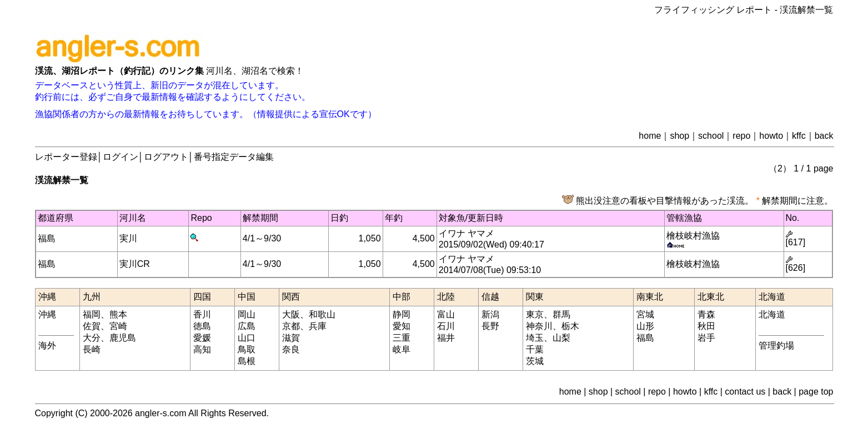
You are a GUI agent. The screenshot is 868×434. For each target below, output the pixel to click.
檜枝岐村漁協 (693, 236)
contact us (745, 392)
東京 (535, 314)
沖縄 (47, 314)
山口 (247, 338)
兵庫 (318, 326)
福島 (47, 238)
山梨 (561, 338)
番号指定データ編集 (234, 157)
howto (771, 136)
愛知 (402, 326)
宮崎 (118, 326)
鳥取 (247, 349)
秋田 (706, 326)
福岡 (92, 314)
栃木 (570, 326)
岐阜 (402, 349)
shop (679, 136)
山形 (645, 326)
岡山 (247, 314)
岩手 (706, 338)
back (824, 136)
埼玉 (535, 338)
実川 (128, 238)
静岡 (402, 314)
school (711, 136)
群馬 (561, 314)
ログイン (121, 157)
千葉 (535, 349)
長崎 (92, 349)
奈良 (291, 349)
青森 (706, 314)
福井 (446, 338)
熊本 (118, 314)
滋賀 (291, 338)
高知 (202, 349)
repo (741, 136)
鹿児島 (123, 338)
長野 (490, 326)
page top (816, 392)
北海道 (772, 314)
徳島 (202, 326)
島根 (247, 361)
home (650, 136)
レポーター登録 (66, 157)
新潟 (490, 314)
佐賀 (92, 326)
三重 (402, 338)
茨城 (535, 361)
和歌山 (322, 314)
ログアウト (166, 157)
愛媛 (202, 338)
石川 (446, 326)
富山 (446, 314)
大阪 (291, 314)
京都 (291, 326)
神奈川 (539, 326)
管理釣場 (776, 345)
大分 (92, 338)
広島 (247, 326)
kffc (799, 136)
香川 (202, 314)
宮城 (645, 314)
